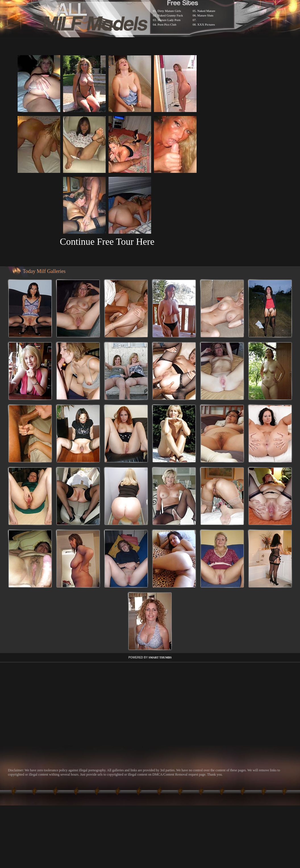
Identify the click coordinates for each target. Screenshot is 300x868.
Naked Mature (206, 11)
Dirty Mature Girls (169, 11)
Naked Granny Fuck (170, 15)
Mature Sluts (206, 15)
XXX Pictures (206, 24)
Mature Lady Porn (169, 20)
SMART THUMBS (160, 657)
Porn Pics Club (167, 24)
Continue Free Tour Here (107, 242)
